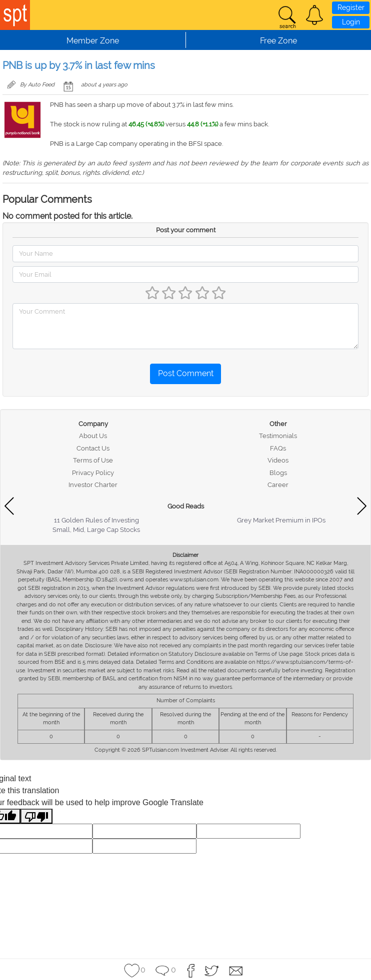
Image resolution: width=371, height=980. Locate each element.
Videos (278, 460)
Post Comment (186, 373)
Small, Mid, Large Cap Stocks (96, 530)
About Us (93, 436)
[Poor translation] (36, 816)
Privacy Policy (93, 473)
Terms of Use (93, 460)
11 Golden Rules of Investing (96, 520)
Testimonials (278, 436)
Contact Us (93, 448)
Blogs (278, 473)
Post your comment (186, 230)
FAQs (278, 448)
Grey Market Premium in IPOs (281, 520)
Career (278, 485)
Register (351, 7)
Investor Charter (93, 485)
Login (351, 22)
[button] (314, 15)
